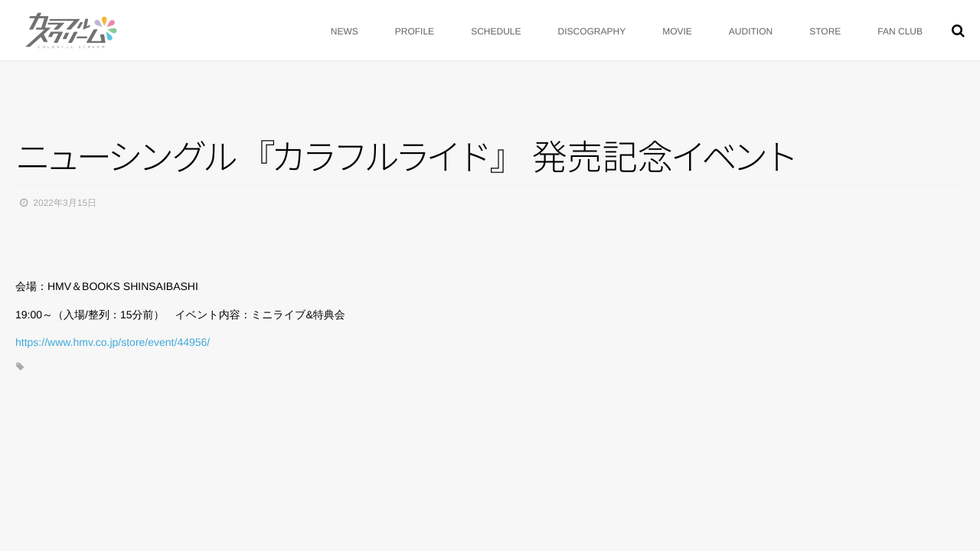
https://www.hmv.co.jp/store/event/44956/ (113, 342)
